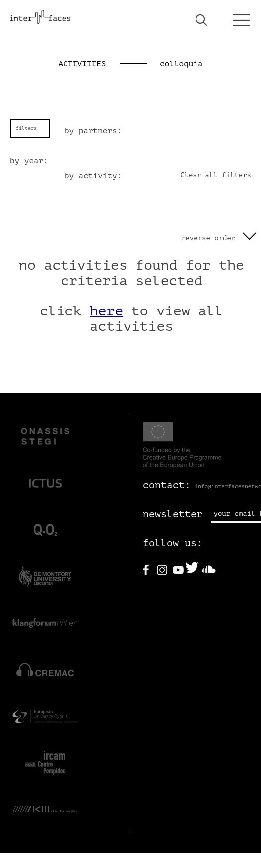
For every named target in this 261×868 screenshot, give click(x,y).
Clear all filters (216, 175)
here (106, 311)
